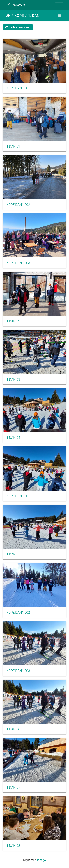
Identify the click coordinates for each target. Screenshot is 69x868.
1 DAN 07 (13, 787)
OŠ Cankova (16, 5)
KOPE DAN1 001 (18, 88)
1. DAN (34, 16)
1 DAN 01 (13, 146)
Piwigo (41, 860)
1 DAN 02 (13, 321)
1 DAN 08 (13, 846)
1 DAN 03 (13, 379)
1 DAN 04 (13, 438)
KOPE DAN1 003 (18, 263)
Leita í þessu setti (18, 27)
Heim (8, 16)
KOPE (19, 16)
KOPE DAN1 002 (18, 205)
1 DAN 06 (13, 729)
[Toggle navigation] (59, 5)
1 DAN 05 (13, 554)
